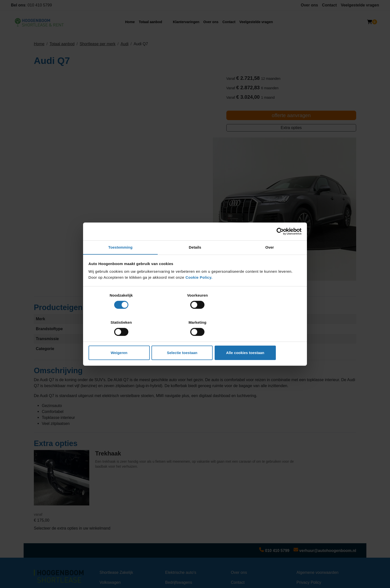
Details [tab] (195, 261)
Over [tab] (270, 261)
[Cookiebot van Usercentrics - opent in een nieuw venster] (280, 245)
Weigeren (123, 339)
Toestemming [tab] (120, 261)
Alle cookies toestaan (267, 339)
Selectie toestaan (195, 339)
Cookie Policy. (199, 291)
